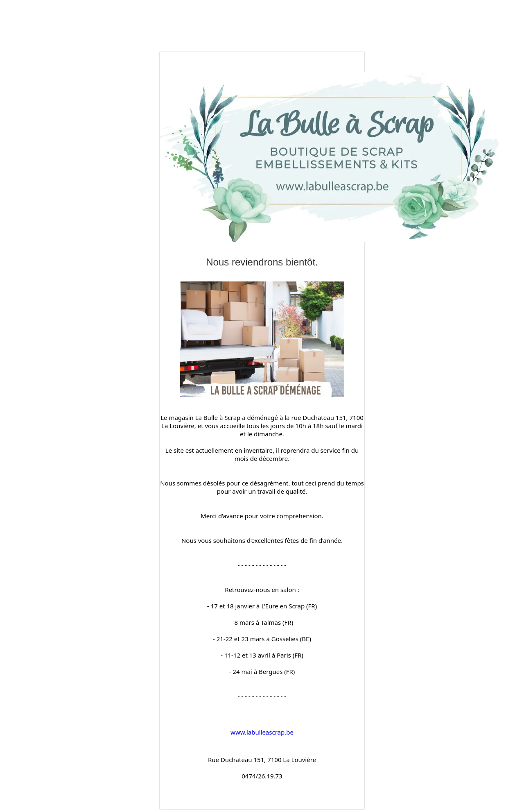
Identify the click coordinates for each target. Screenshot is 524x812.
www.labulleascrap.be (262, 732)
